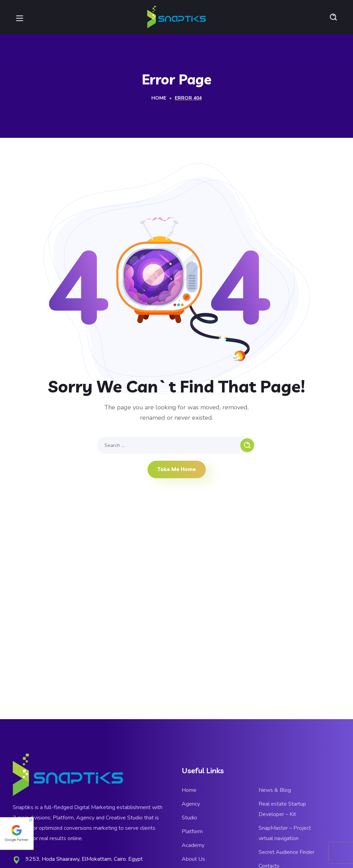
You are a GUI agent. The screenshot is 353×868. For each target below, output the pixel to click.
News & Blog (275, 790)
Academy (193, 845)
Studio (189, 818)
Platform (192, 831)
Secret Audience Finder (286, 852)
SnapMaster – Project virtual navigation (285, 833)
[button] (333, 17)
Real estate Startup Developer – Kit (282, 809)
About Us (193, 859)
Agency (191, 804)
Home (159, 98)
